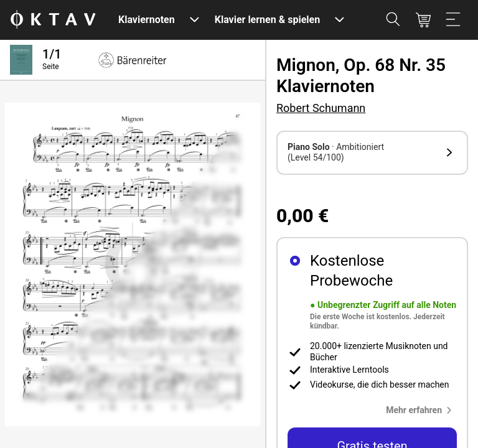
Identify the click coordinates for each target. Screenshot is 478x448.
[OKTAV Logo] (53, 20)
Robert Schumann (321, 108)
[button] (372, 153)
